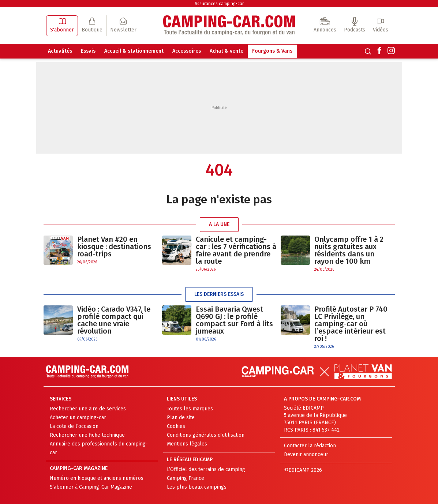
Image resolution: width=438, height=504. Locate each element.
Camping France (186, 478)
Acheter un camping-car (78, 418)
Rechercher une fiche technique (87, 435)
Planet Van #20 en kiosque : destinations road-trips (114, 247)
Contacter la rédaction (310, 446)
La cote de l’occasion (74, 426)
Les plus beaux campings (197, 487)
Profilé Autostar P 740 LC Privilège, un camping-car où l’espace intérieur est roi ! (351, 324)
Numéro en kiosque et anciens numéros (97, 478)
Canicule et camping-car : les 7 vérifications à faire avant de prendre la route (236, 250)
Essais (88, 51)
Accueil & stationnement (134, 51)
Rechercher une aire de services (88, 409)
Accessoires (187, 51)
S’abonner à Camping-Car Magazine (91, 487)
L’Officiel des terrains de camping (206, 469)
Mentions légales (187, 444)
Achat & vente (227, 51)
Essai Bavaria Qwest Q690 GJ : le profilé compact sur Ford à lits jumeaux (234, 320)
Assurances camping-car (219, 4)
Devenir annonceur (306, 454)
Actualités (60, 51)
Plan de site (181, 418)
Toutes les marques (190, 409)
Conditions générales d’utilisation (206, 435)
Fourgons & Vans (272, 51)
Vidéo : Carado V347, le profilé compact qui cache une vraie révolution (114, 320)
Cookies (176, 426)
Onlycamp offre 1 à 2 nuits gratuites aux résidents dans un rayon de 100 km (349, 250)
